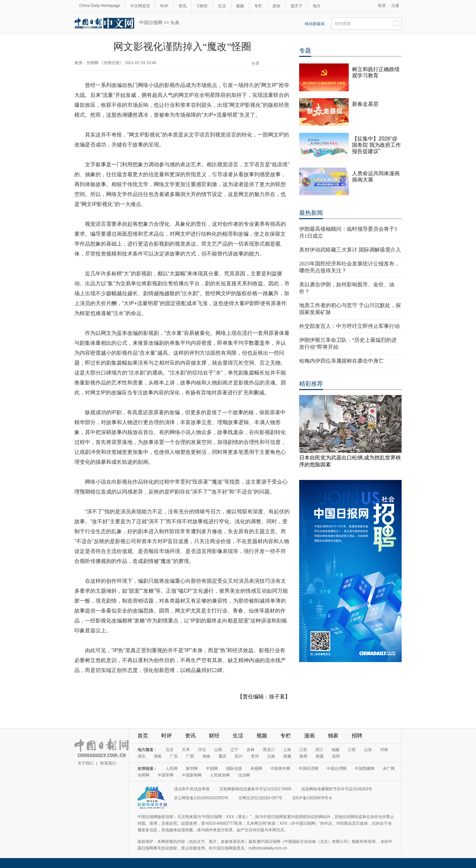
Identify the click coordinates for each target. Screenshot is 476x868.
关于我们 (86, 763)
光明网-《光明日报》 (105, 63)
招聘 (357, 736)
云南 (271, 756)
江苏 (303, 750)
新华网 (192, 769)
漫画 (309, 736)
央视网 (256, 769)
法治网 (244, 775)
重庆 (222, 756)
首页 (143, 736)
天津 (186, 750)
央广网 (389, 769)
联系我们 (108, 763)
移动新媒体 (315, 24)
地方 (317, 6)
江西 (352, 750)
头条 (175, 22)
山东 (368, 750)
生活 (222, 6)
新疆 (320, 756)
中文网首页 (140, 6)
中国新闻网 (192, 775)
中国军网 (166, 775)
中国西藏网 (365, 769)
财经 (214, 736)
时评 (164, 6)
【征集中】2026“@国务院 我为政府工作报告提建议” (377, 145)
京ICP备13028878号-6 (312, 798)
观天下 (297, 6)
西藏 (287, 756)
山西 (218, 750)
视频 (240, 6)
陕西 (303, 756)
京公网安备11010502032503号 (201, 798)
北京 (170, 750)
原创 (276, 6)
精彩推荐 (311, 384)
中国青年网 (280, 769)
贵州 (255, 756)
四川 (239, 756)
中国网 (212, 769)
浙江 (319, 750)
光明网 (143, 775)
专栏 (258, 6)
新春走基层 (365, 104)
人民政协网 (220, 775)
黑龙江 (269, 750)
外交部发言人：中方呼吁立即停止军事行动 (349, 326)
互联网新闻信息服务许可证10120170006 (255, 789)
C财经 (202, 6)
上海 (287, 750)
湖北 (141, 756)
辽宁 (234, 750)
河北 (202, 750)
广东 (174, 756)
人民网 (172, 769)
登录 (382, 6)
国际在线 (234, 769)
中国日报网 (151, 22)
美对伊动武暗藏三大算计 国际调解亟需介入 (350, 250)
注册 (395, 6)
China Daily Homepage (100, 6)
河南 (384, 750)
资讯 (182, 6)
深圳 (336, 756)
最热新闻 (311, 213)
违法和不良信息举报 (192, 789)
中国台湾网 (337, 769)
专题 (305, 51)
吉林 (251, 750)
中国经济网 (308, 769)
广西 (190, 756)
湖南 (158, 756)
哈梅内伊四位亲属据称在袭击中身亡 (341, 361)
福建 (336, 750)
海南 (206, 756)
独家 (333, 736)
